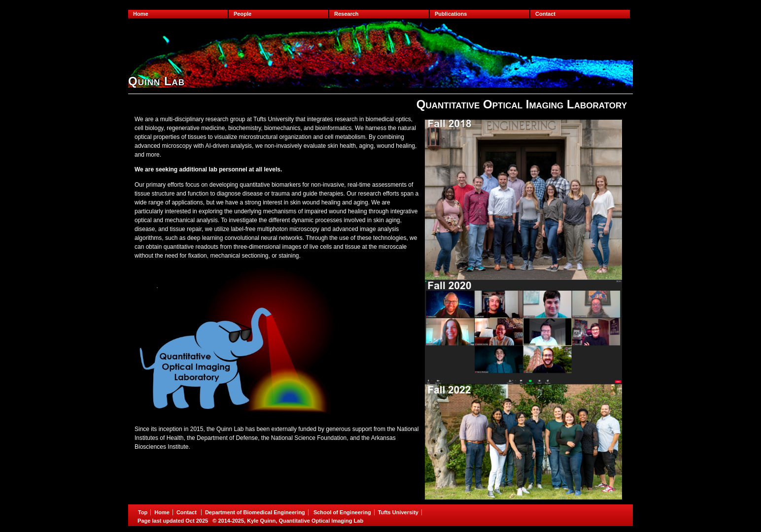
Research (346, 14)
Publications (451, 14)
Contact (545, 14)
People (242, 14)
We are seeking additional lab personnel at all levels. (208, 169)
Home (141, 14)
